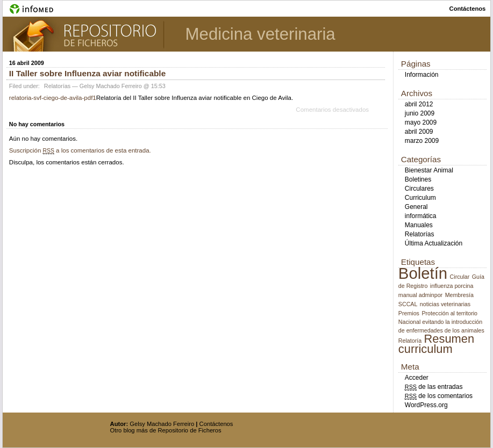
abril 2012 (419, 104)
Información (422, 75)
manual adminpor (420, 295)
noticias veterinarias (445, 304)
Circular (460, 277)
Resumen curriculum (436, 344)
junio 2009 (420, 113)
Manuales (419, 225)
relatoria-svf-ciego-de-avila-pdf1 (53, 98)
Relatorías (57, 86)
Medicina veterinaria (260, 34)
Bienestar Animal (429, 170)
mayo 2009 (421, 122)
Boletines (418, 179)
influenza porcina (452, 286)
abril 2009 (419, 132)
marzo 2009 (422, 141)
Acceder (417, 378)
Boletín (423, 273)
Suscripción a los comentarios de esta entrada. (80, 150)
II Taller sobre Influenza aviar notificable (87, 73)
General (416, 207)
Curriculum (420, 198)
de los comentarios (439, 396)
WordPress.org (426, 405)
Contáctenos (216, 424)
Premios (409, 313)
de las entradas (434, 387)
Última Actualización (434, 243)
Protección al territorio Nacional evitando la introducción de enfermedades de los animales (441, 322)
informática (421, 216)
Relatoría (410, 341)
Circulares (419, 189)
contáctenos (468, 9)
